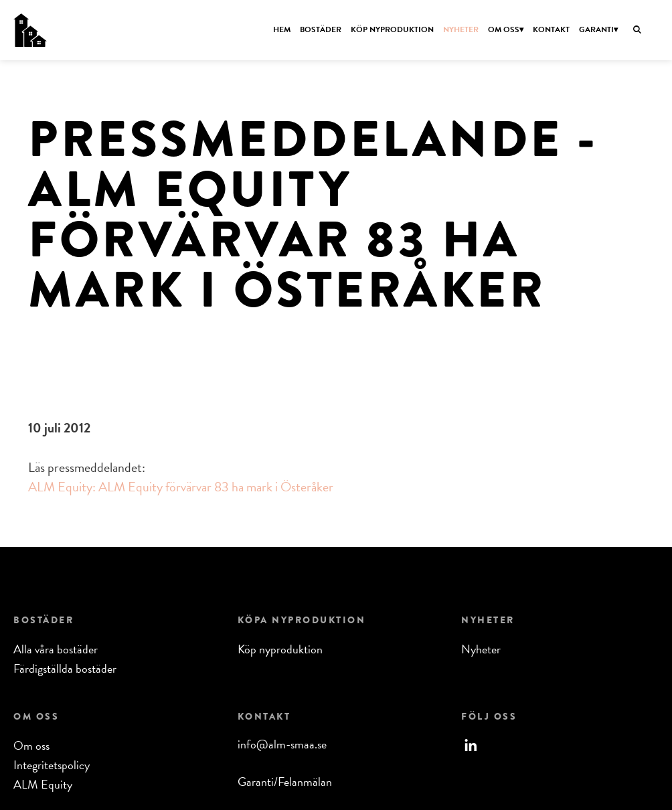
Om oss (504, 29)
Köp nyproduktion (392, 29)
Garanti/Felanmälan (285, 782)
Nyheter (461, 29)
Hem (282, 29)
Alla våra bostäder (56, 649)
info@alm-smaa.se (282, 744)
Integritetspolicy (52, 765)
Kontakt (551, 29)
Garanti (596, 29)
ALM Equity (43, 784)
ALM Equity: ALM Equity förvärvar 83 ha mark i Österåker (181, 487)
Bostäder (321, 29)
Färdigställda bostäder (65, 668)
